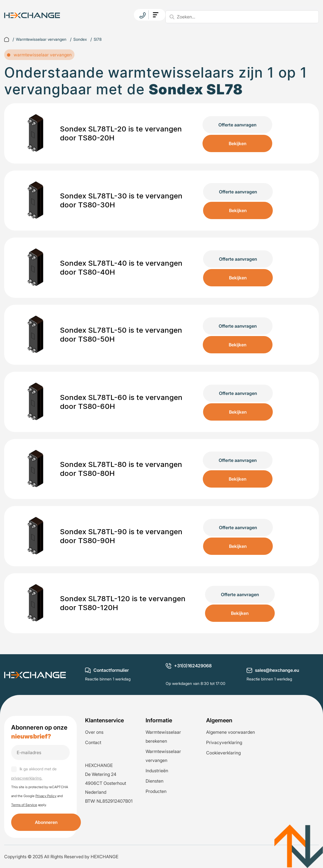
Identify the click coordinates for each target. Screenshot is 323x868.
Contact (93, 742)
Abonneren (46, 822)
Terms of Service (24, 805)
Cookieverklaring (223, 753)
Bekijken (238, 143)
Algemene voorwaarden (231, 732)
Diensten (155, 781)
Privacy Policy (46, 796)
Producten (156, 791)
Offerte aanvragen (237, 125)
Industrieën (157, 771)
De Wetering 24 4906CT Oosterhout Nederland (106, 783)
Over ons (94, 732)
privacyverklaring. (27, 778)
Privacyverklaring (224, 742)
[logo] (32, 15)
